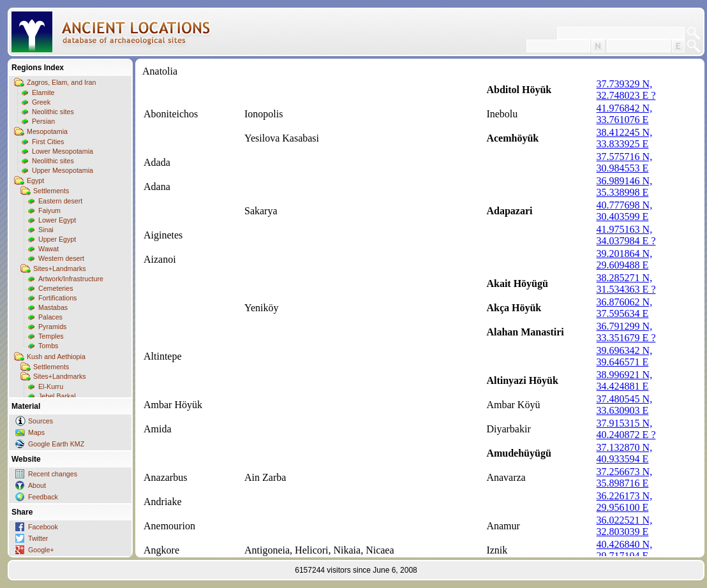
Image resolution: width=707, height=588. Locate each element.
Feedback (43, 497)
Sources (41, 421)
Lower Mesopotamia (63, 151)
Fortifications (57, 298)
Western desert (61, 258)
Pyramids (52, 327)
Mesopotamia (47, 131)
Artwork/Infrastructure (71, 279)
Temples (51, 336)
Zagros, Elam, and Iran (61, 82)
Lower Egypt (57, 220)
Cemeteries (56, 288)
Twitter (38, 538)
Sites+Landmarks (60, 268)
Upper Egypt (57, 239)
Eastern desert (60, 201)
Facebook (43, 527)
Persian (43, 121)
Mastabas (53, 307)
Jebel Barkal (57, 396)
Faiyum (49, 210)
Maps (36, 432)
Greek (41, 102)
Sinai (46, 230)
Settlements (51, 191)
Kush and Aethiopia (56, 356)
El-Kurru (51, 386)
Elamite (43, 92)
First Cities (48, 142)
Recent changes (53, 474)
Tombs (48, 346)
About (37, 485)
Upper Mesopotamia (63, 170)
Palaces (50, 317)
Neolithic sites (53, 112)
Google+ (41, 550)
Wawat (48, 249)
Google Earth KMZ (56, 444)
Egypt (35, 180)
